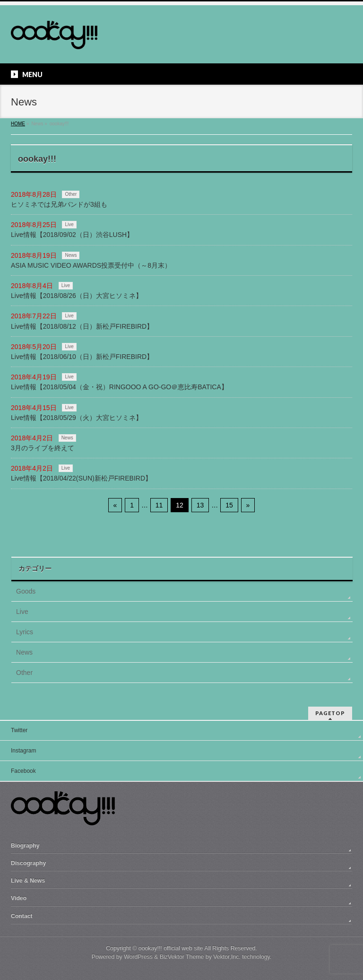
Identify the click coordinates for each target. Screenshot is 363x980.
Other (71, 194)
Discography (28, 863)
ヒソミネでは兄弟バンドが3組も (59, 204)
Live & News (28, 881)
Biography (25, 846)
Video (19, 898)
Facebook (23, 771)
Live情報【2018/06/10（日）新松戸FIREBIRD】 (82, 357)
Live (69, 224)
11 (159, 505)
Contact (22, 916)
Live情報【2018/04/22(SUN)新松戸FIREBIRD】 (81, 478)
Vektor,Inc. (227, 957)
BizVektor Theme (182, 957)
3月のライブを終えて (43, 448)
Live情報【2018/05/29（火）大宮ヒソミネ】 (77, 418)
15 (229, 505)
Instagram (23, 751)
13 (200, 505)
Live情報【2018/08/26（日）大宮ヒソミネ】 (77, 296)
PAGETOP (330, 713)
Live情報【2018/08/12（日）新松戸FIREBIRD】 (82, 326)
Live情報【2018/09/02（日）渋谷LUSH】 (72, 235)
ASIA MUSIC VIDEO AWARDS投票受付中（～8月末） (91, 265)
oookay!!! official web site (171, 948)
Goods (26, 591)
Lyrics (25, 632)
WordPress (138, 957)
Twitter (19, 730)
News (71, 255)
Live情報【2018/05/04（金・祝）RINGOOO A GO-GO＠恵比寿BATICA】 (119, 387)
